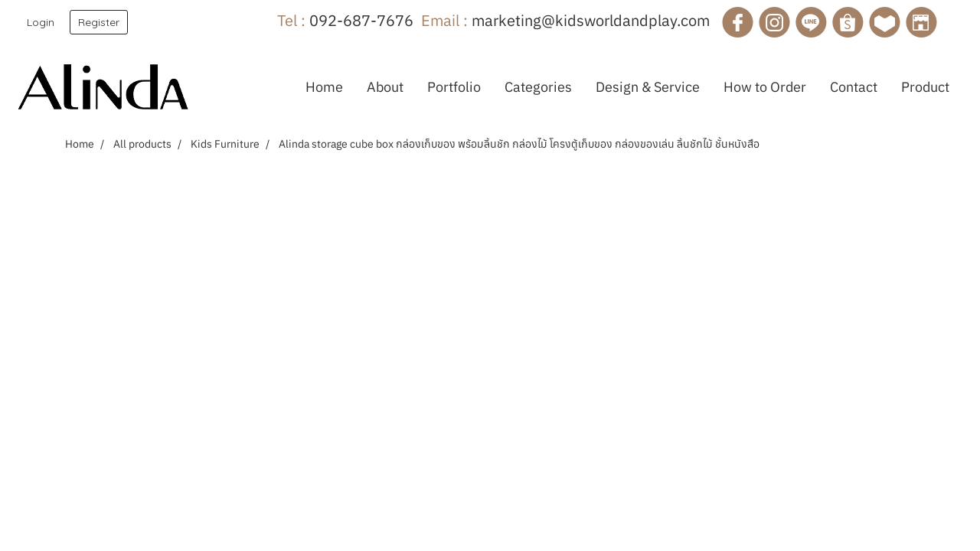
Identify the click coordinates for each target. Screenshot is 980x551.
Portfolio (454, 87)
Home (324, 87)
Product (925, 87)
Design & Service (648, 87)
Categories (538, 87)
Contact (854, 87)
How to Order (765, 87)
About (385, 87)
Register (99, 22)
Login (41, 22)
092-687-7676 (361, 20)
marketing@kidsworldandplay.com (591, 20)
